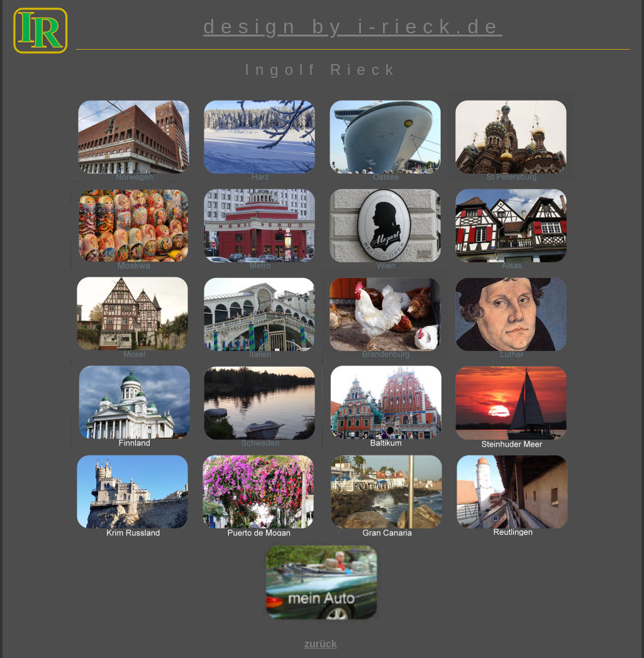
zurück (321, 644)
